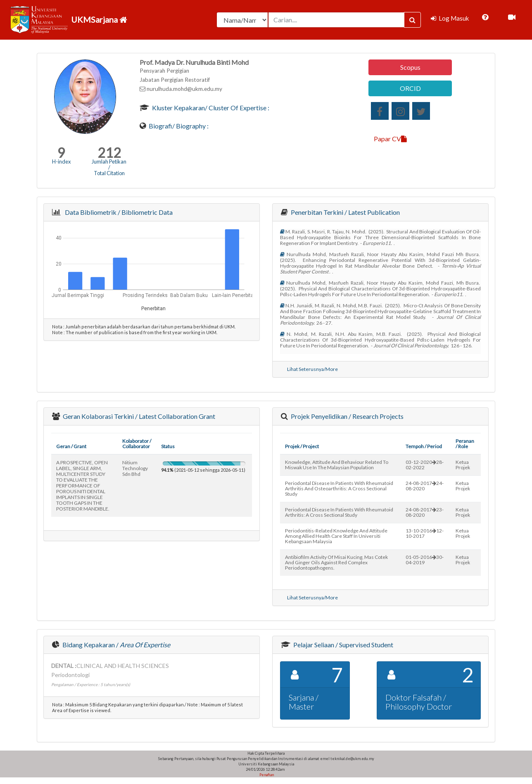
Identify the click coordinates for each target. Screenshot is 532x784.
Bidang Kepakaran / (116, 645)
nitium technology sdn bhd (135, 468)
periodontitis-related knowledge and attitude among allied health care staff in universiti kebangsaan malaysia (336, 536)
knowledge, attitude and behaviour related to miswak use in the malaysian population (337, 465)
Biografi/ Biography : (178, 126)
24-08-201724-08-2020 (425, 486)
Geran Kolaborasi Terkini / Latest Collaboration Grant (138, 416)
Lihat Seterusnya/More (312, 369)
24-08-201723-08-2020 (425, 512)
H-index (61, 162)
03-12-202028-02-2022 (425, 465)
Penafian (266, 775)
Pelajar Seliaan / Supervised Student (343, 645)
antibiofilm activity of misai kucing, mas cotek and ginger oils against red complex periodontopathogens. (336, 562)
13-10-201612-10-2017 (425, 533)
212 (109, 153)
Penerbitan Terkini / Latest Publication (345, 212)
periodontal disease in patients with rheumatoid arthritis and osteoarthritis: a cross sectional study (339, 488)
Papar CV (390, 139)
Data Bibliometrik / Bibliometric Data (118, 212)
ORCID (410, 88)
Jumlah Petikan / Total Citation (109, 167)
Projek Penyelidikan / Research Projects (347, 416)
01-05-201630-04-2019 (425, 560)
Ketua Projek (463, 465)
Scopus (410, 67)
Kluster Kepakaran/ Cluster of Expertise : (210, 108)
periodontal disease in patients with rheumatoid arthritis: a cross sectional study (339, 512)
